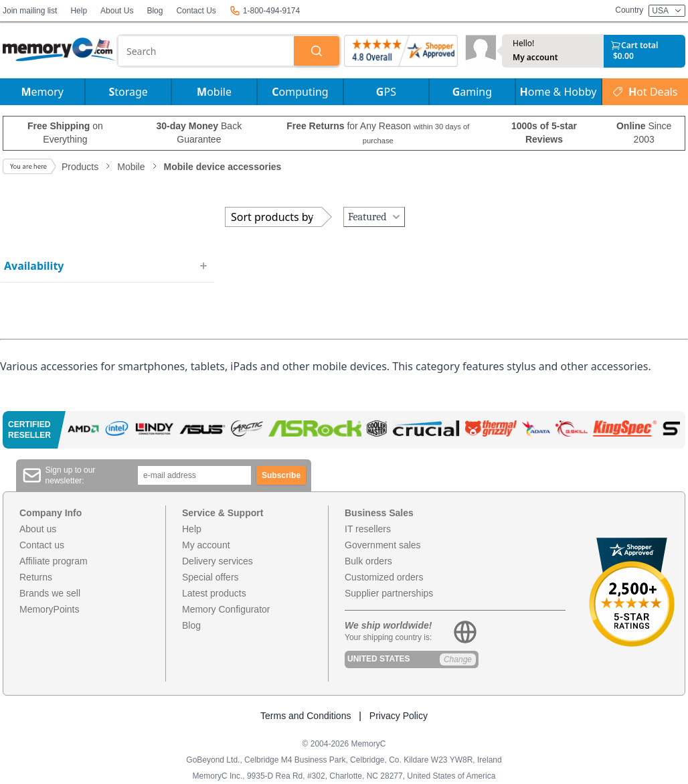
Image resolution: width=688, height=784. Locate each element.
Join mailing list (30, 11)
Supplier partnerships (389, 593)
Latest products (214, 593)
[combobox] (206, 51)
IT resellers (368, 529)
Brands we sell (50, 593)
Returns (36, 577)
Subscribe (281, 475)
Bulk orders (368, 561)
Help (79, 11)
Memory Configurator (226, 609)
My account (535, 58)
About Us (117, 11)
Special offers (210, 577)
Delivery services (218, 561)
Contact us (42, 545)
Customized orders (384, 577)
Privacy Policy (399, 716)
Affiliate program (54, 561)
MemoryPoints (49, 609)
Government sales (383, 545)
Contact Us (196, 11)
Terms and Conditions (306, 716)
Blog (155, 11)
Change (458, 659)
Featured (375, 217)
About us (38, 529)
